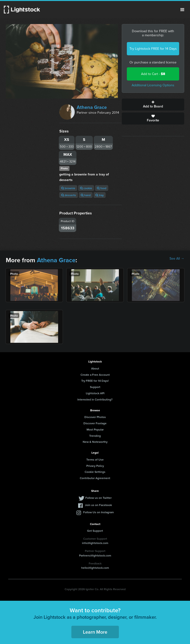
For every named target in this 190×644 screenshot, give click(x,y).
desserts (69, 195)
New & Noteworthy (95, 442)
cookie (86, 188)
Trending (95, 436)
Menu (182, 10)
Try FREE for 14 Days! (95, 381)
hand (86, 195)
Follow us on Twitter (98, 498)
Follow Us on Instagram (98, 512)
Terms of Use (95, 460)
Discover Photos (95, 417)
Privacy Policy (95, 466)
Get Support (95, 531)
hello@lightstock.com (95, 568)
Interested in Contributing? (95, 399)
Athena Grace (92, 107)
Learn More (95, 632)
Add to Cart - (153, 74)
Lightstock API (95, 393)
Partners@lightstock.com (95, 555)
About (95, 368)
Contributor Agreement (95, 478)
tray (100, 195)
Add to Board (153, 105)
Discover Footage (95, 423)
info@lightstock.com (95, 543)
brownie (68, 188)
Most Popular (95, 429)
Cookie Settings (95, 472)
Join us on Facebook (98, 505)
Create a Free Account (95, 375)
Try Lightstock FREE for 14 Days (153, 49)
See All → (177, 259)
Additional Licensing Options (153, 85)
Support (95, 387)
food (102, 188)
